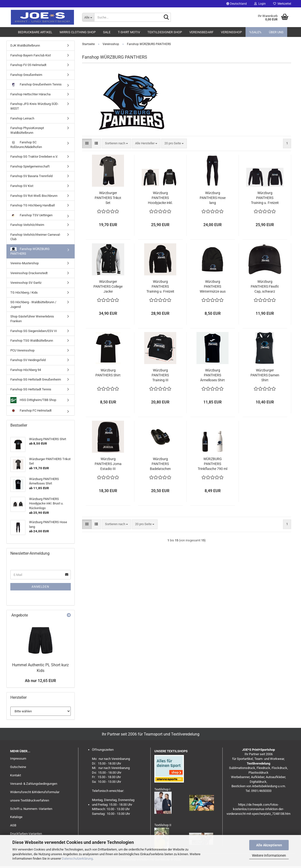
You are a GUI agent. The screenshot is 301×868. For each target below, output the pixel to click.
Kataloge (16, 817)
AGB (13, 825)
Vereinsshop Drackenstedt (29, 273)
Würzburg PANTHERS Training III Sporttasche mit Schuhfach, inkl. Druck (160, 375)
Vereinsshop (231, 32)
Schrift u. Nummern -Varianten (31, 809)
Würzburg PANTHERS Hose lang (213, 198)
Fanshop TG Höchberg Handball (33, 205)
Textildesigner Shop (165, 32)
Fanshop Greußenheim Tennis (36, 84)
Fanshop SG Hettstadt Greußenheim (36, 379)
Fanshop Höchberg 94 (26, 370)
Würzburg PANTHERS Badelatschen (160, 464)
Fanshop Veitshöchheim (27, 225)
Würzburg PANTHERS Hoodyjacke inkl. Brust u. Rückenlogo (160, 198)
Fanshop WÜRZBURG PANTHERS (30, 251)
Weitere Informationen (269, 855)
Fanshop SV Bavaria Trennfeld (31, 176)
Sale (107, 32)
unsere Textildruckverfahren (30, 800)
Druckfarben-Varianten (26, 834)
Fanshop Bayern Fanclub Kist (31, 55)
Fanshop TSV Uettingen (31, 215)
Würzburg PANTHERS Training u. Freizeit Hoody (160, 287)
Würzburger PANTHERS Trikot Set (108, 198)
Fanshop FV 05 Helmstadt (28, 65)
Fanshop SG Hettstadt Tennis (31, 389)
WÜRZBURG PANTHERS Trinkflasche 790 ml (212, 464)
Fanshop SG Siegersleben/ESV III (34, 331)
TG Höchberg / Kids (24, 292)
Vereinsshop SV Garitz (26, 283)
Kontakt (16, 775)
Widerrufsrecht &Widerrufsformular (35, 792)
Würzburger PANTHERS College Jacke (108, 286)
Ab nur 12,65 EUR (40, 681)
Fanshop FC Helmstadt (31, 411)
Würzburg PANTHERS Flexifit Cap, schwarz (265, 286)
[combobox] (116, 143)
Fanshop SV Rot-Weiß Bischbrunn (34, 196)
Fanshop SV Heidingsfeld (28, 360)
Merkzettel (282, 4)
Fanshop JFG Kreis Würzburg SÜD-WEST (35, 106)
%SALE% (255, 32)
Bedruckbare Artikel (35, 32)
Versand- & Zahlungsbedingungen (34, 784)
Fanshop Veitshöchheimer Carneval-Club (35, 237)
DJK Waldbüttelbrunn (25, 45)
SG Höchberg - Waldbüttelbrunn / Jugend (33, 304)
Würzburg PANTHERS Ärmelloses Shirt (212, 375)
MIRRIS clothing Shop (78, 32)
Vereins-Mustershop (25, 263)
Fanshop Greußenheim (26, 75)
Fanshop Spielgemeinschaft (30, 166)
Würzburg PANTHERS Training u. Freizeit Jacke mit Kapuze (265, 198)
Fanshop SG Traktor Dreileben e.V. (34, 157)
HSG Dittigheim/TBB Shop (33, 400)
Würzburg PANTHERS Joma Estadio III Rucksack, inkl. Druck (108, 464)
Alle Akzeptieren (269, 845)
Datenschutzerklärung (77, 859)
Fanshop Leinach (22, 118)
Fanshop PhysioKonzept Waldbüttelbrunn (27, 130)
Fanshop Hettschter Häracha (30, 94)
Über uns (276, 32)
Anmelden (40, 587)
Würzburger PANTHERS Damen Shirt (265, 375)
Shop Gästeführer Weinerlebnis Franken (32, 319)
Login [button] (260, 4)
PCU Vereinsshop (22, 350)
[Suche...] (88, 17)
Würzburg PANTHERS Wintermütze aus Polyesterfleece (213, 287)
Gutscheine (18, 767)
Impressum (18, 759)
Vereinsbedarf (201, 32)
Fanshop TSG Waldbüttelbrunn (32, 341)
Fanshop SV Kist (22, 186)
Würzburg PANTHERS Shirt (108, 373)
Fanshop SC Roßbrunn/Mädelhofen (26, 145)
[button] (237, 4)
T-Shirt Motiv (129, 32)
